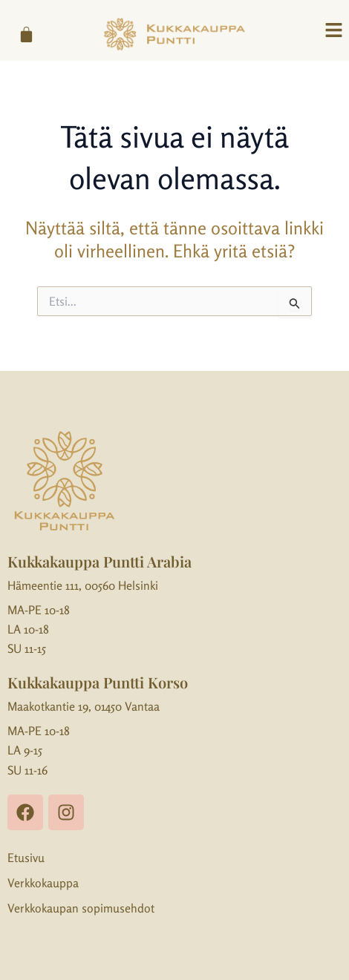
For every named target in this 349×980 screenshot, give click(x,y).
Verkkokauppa (43, 883)
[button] (334, 31)
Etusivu (26, 858)
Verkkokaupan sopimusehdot (81, 908)
